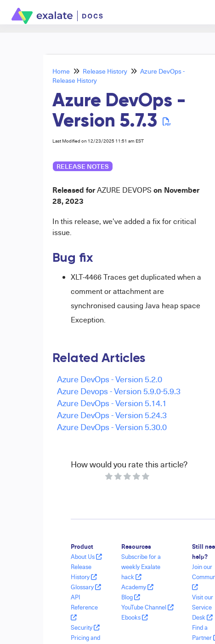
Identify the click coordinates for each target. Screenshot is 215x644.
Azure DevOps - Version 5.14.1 (112, 403)
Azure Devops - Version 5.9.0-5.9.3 (119, 391)
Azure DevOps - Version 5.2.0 (110, 379)
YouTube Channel (147, 607)
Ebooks (135, 617)
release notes (83, 166)
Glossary (86, 587)
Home (61, 71)
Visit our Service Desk (203, 607)
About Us (86, 557)
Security (85, 627)
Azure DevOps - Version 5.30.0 (112, 427)
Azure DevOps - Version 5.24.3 (112, 415)
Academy (137, 587)
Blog (131, 597)
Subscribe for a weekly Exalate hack (141, 567)
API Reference (84, 607)
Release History (105, 71)
